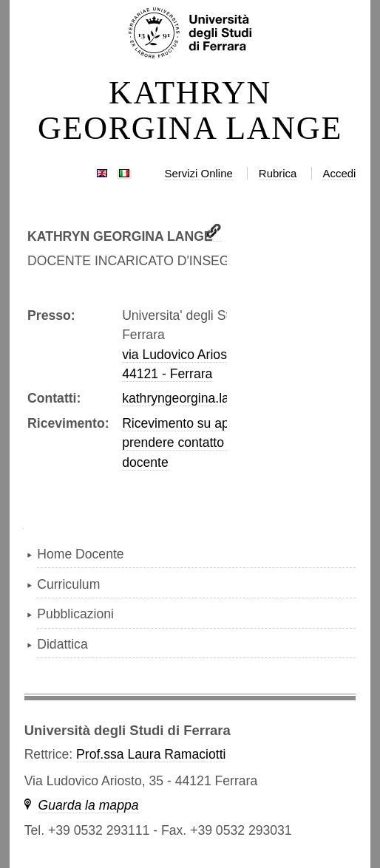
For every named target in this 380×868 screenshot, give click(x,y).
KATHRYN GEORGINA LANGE (190, 111)
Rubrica (278, 173)
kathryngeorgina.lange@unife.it (212, 398)
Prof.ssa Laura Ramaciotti (151, 754)
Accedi (339, 173)
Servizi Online (199, 173)
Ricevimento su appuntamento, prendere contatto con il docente (212, 443)
